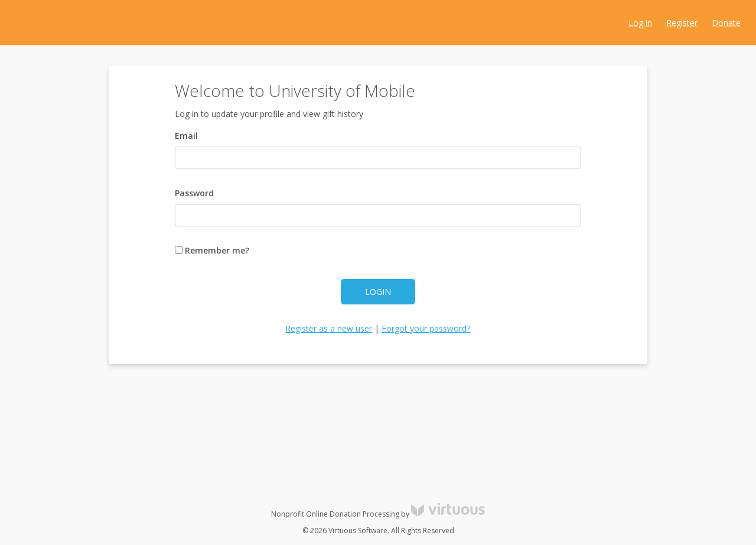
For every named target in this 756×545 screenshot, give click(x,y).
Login (378, 292)
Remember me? (212, 250)
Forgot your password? (426, 328)
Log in (640, 23)
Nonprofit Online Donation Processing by (378, 514)
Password (194, 193)
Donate (726, 23)
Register (682, 23)
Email (186, 136)
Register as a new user (329, 328)
